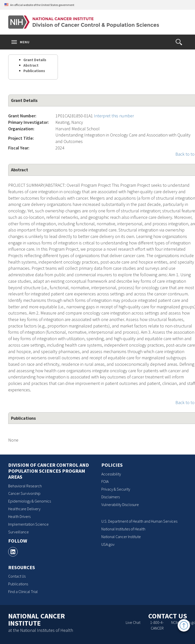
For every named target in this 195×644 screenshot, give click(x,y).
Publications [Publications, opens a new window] (18, 584)
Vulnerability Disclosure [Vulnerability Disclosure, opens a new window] (120, 505)
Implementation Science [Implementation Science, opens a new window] (28, 524)
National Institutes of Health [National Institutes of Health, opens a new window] (123, 529)
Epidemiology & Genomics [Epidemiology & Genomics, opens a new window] (30, 501)
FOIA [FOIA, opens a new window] (105, 481)
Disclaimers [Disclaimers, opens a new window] (111, 497)
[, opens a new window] (13, 552)
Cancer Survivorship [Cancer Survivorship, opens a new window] (24, 493)
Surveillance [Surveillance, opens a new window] (19, 532)
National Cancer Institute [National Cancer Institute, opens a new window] (121, 537)
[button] (179, 42)
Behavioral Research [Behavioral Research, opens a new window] (25, 486)
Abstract (31, 65)
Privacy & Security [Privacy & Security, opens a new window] (116, 489)
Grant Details (35, 60)
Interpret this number (114, 116)
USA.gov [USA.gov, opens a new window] (108, 544)
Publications (34, 71)
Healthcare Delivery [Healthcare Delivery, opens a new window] (24, 509)
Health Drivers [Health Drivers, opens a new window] (19, 516)
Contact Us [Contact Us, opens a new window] (17, 576)
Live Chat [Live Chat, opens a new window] (133, 622)
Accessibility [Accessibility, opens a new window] (111, 474)
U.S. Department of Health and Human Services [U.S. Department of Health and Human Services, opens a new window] (139, 521)
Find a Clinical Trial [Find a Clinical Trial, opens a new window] (23, 592)
